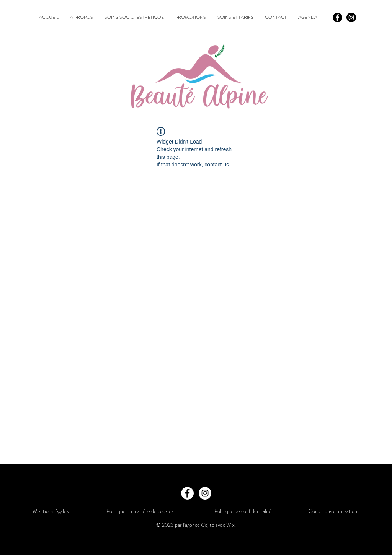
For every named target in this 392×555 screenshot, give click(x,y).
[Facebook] (337, 17)
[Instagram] (351, 17)
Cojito (208, 525)
